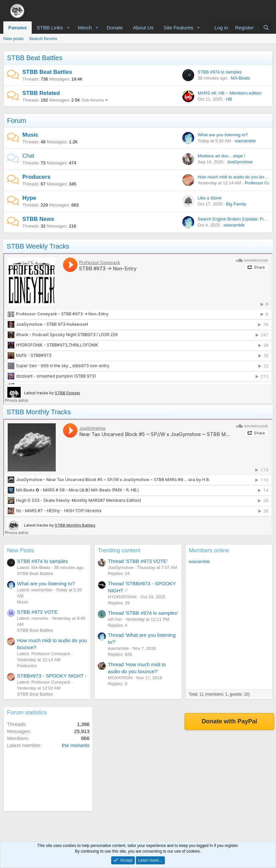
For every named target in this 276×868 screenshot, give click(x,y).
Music (30, 135)
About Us (143, 28)
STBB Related (41, 93)
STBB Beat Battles (35, 58)
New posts (14, 39)
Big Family (236, 204)
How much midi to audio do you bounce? (237, 177)
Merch (85, 28)
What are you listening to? (223, 135)
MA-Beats (240, 78)
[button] (68, 28)
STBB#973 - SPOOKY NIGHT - (52, 676)
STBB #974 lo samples (220, 72)
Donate (115, 28)
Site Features (178, 28)
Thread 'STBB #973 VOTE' (138, 561)
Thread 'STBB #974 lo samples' (143, 613)
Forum (17, 121)
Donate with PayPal (229, 721)
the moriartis (76, 745)
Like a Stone (210, 198)
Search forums (43, 39)
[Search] (266, 28)
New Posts (21, 550)
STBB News (38, 219)
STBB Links (50, 28)
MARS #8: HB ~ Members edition (230, 93)
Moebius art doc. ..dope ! (221, 156)
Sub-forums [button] (93, 100)
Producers (36, 177)
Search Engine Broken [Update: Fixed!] (235, 219)
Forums (18, 28)
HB (229, 99)
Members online (209, 550)
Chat (28, 156)
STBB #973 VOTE (37, 612)
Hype (29, 198)
